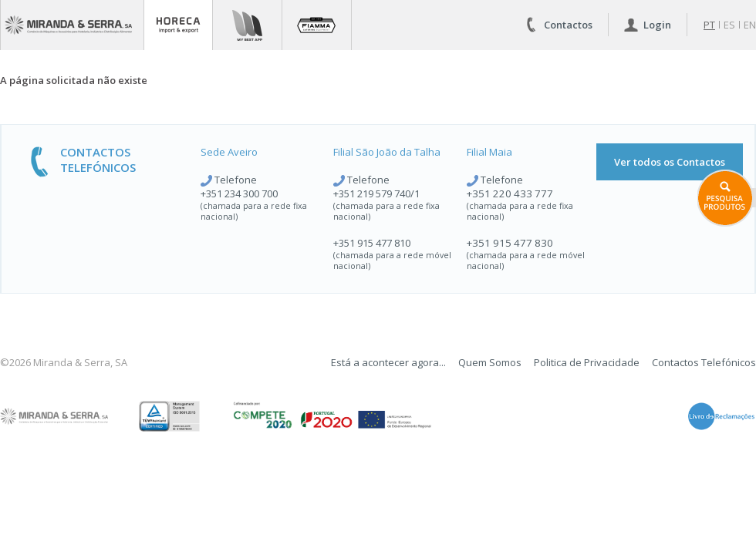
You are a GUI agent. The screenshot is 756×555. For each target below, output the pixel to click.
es (729, 25)
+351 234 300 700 (239, 193)
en (750, 25)
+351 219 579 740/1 (376, 193)
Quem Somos (490, 362)
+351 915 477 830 (510, 243)
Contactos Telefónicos (704, 362)
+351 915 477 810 (372, 243)
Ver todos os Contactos (670, 162)
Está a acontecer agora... (388, 362)
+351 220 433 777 (510, 193)
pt (709, 25)
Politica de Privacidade (587, 362)
